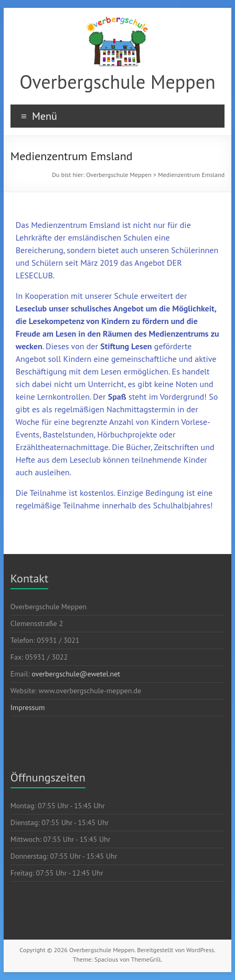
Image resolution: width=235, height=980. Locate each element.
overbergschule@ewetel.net (76, 674)
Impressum (28, 707)
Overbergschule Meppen (117, 82)
